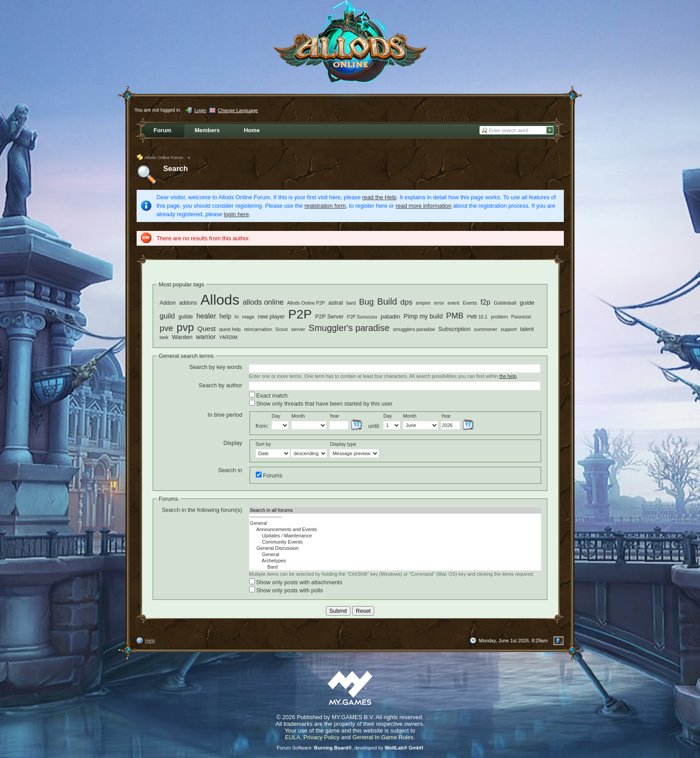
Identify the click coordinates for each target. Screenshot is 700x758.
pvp (185, 327)
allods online (263, 302)
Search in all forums (395, 511)
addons (188, 303)
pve (167, 328)
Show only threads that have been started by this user (321, 403)
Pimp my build (423, 316)
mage (248, 317)
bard (351, 303)
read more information (423, 206)
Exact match (269, 395)
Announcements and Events (395, 530)
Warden (182, 337)
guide (527, 303)
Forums (269, 475)
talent (527, 329)
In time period (225, 415)
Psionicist (521, 317)
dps (406, 302)
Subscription (454, 329)
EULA (292, 737)
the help (508, 376)
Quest (206, 329)
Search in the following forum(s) (202, 510)
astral (335, 303)
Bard (395, 567)
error (439, 303)
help (225, 316)
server (298, 329)
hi (237, 316)
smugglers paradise (414, 329)
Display (233, 443)
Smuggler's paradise (349, 328)
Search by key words (216, 367)
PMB (455, 316)
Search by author (220, 385)
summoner (485, 329)
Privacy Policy (322, 737)
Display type (343, 444)
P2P (300, 314)
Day (276, 416)
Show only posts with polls (286, 590)
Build (387, 302)
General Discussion (395, 549)
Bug (366, 302)
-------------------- (395, 517)
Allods (220, 300)
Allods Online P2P (306, 303)
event (453, 303)
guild (167, 316)
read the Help (379, 197)
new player (271, 317)
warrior (206, 337)
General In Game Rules (383, 737)
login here (236, 214)
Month (298, 416)
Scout (282, 329)
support (508, 329)
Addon (168, 303)
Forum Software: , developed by (350, 748)
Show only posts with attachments (296, 582)
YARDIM (228, 337)
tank (164, 337)
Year (334, 416)
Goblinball (505, 303)
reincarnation (258, 329)
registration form (325, 206)
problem (499, 317)
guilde (185, 317)
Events (470, 303)
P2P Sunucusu (362, 317)
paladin (390, 316)
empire (423, 303)
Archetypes (395, 561)
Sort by (263, 444)
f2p (485, 302)
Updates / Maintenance (395, 536)
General (395, 523)
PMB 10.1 (477, 317)
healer (206, 316)
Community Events (395, 542)
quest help (230, 329)
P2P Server (329, 317)
